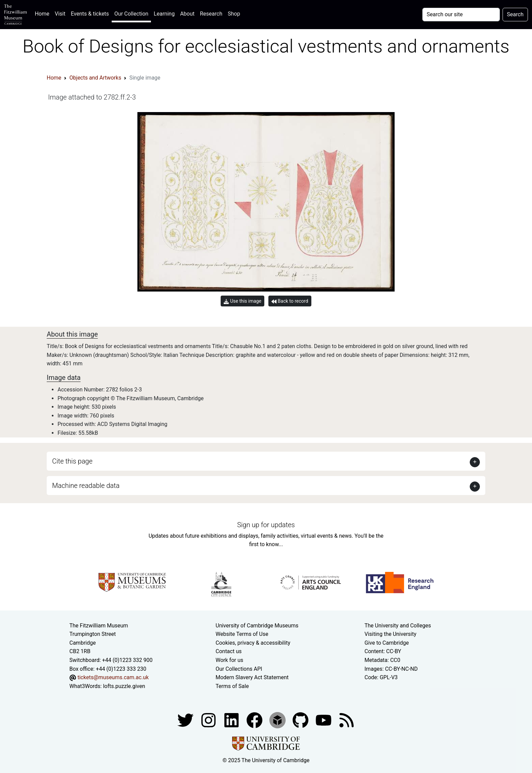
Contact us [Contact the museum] (229, 651)
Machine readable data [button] (86, 486)
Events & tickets (90, 14)
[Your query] (461, 15)
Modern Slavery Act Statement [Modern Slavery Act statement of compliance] (252, 677)
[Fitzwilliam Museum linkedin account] (255, 720)
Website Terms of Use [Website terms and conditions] (242, 634)
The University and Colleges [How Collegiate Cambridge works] (398, 626)
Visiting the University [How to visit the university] (390, 634)
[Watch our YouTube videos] (324, 720)
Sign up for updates (266, 525)
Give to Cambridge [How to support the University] (387, 643)
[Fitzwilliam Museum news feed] (347, 720)
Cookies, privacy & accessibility (253, 643)
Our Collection (131, 14)
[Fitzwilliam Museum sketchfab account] (278, 720)
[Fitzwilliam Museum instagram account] (209, 720)
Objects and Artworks (95, 78)
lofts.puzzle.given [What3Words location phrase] (124, 686)
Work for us (229, 660)
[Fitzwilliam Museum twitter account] (186, 720)
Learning (164, 14)
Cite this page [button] (72, 461)
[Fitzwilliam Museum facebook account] (232, 720)
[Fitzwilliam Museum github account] (301, 720)
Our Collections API (239, 669)
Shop (234, 14)
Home (43, 13)
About (187, 14)
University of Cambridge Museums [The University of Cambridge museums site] (257, 626)
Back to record (290, 301)
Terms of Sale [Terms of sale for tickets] (232, 686)
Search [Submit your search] (515, 14)
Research (211, 14)
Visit (60, 14)
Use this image (242, 301)
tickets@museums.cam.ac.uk (113, 677)
